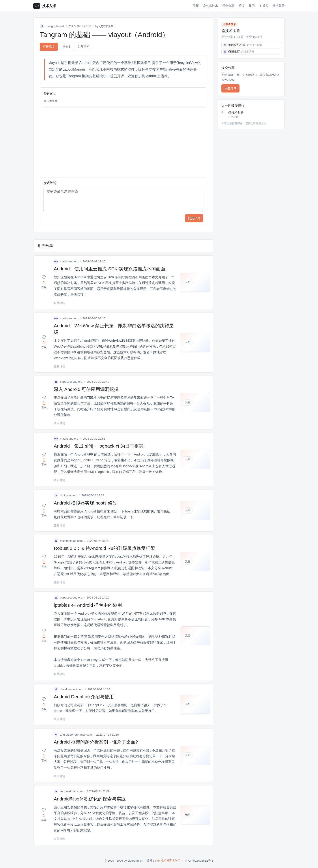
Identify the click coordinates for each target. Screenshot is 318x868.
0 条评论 (84, 47)
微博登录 (279, 6)
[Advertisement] (123, 142)
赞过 (241, 6)
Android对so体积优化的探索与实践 (90, 799)
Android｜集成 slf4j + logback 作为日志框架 (99, 446)
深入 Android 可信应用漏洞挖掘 (86, 389)
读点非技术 (210, 6)
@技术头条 (106, 26)
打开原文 (49, 47)
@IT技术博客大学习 (168, 861)
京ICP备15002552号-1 (199, 861)
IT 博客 (264, 6)
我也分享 (228, 6)
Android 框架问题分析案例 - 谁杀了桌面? (96, 742)
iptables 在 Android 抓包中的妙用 (88, 605)
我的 (252, 6)
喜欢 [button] (66, 47)
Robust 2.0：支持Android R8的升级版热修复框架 (104, 548)
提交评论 (194, 218)
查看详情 (60, 303)
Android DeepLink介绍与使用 (84, 697)
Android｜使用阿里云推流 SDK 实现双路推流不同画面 (109, 269)
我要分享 (230, 88)
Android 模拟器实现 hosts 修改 (85, 503)
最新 (196, 6)
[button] (44, 282)
